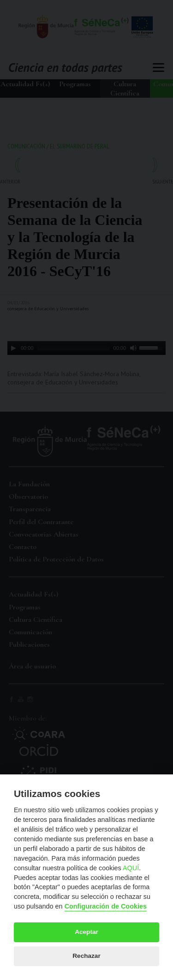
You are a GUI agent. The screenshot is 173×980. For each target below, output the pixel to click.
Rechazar (86, 956)
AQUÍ (131, 868)
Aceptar (86, 932)
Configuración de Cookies (106, 906)
